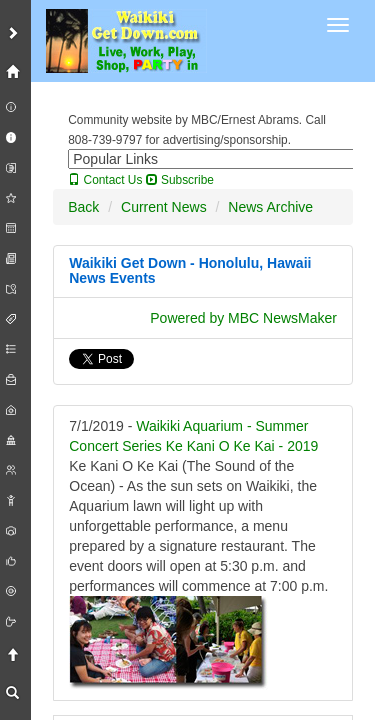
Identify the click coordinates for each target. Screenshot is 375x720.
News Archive (270, 207)
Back (83, 207)
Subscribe (180, 180)
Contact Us (105, 180)
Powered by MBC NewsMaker (243, 318)
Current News (164, 207)
